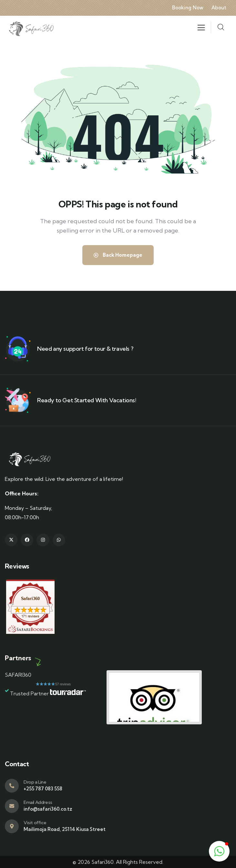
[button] (219, 851)
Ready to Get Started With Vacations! (87, 400)
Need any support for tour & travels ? (85, 349)
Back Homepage (118, 255)
